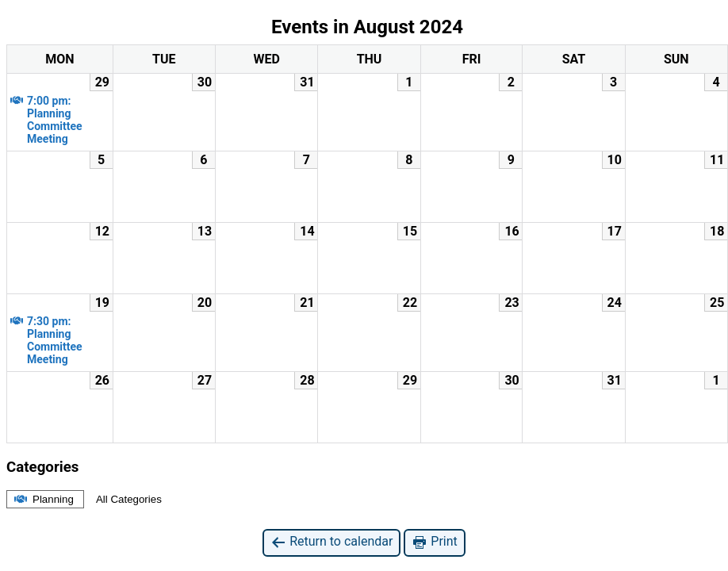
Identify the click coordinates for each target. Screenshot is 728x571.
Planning (43, 499)
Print (434, 542)
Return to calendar (331, 542)
